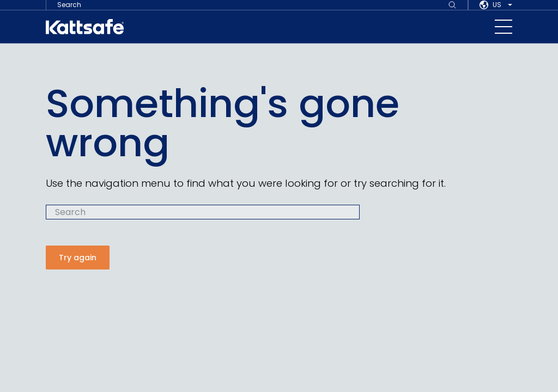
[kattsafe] (85, 27)
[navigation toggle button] (504, 27)
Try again (78, 258)
